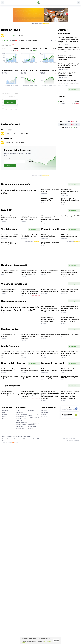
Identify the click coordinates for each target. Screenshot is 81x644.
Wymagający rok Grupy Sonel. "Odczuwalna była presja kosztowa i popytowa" (30, 278)
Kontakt (29, 582)
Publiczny (30, 161)
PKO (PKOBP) (44, 48)
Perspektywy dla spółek (22, 560)
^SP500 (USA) (44, 71)
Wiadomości (5, 556)
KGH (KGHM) (25, 48)
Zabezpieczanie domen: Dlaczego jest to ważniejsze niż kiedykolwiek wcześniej (30, 364)
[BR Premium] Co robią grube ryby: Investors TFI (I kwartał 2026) (70, 221)
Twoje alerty (44, 556)
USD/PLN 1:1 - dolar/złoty (29, 71)
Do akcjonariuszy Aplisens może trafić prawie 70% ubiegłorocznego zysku (29, 335)
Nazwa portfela (14, 160)
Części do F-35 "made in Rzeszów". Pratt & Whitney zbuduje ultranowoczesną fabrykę (67, 74)
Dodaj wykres (10, 102)
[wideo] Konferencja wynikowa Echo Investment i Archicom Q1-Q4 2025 (70, 413)
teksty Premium (20, 574)
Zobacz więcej (74, 89)
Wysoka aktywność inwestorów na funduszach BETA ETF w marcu (29, 249)
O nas (4, 582)
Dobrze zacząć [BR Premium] (70, 439)
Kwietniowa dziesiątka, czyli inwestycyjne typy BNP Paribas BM (30, 440)
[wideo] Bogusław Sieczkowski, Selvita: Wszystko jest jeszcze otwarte (10, 539)
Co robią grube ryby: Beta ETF (70, 247)
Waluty (4, 562)
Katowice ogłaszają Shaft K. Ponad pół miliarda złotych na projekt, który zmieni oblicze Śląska (69, 66)
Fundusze (5, 560)
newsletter (31, 574)
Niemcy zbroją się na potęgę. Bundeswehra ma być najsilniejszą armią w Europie (67, 57)
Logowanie (44, 560)
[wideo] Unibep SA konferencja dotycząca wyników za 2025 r (48, 413)
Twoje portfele (45, 558)
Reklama (24, 582)
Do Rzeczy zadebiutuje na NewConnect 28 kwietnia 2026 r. (49, 495)
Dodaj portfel (10, 166)
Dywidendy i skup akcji (21, 562)
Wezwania (31, 567)
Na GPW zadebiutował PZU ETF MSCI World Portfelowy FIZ (70, 513)
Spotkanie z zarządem (21, 570)
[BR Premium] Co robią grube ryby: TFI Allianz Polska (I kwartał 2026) (70, 468)
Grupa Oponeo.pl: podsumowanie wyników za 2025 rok (70, 202)
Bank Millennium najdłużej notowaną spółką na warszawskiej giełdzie (49, 513)
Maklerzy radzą (20, 572)
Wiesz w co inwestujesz (21, 568)
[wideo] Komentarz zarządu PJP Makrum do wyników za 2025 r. (70, 392)
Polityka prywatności (11, 582)
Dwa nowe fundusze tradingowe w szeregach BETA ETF (9, 249)
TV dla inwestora (32, 572)
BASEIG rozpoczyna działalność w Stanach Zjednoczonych (48, 278)
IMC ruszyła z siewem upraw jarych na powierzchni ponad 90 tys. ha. (70, 278)
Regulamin (19, 582)
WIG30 (4, 48)
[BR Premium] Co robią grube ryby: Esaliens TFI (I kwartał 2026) (50, 468)
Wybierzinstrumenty (8, 35)
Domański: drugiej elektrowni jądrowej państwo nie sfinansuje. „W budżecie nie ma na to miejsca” (69, 49)
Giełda (4, 558)
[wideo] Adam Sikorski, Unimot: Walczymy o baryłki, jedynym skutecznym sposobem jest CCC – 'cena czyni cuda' (50, 540)
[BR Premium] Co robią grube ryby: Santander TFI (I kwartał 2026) (30, 468)
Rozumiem (56, 641)
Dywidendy (5, 564)
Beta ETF (18, 556)
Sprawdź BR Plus (46, 23)
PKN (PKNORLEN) (8, 71)
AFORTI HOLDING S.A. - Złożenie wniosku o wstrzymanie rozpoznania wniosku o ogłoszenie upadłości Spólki (68, 82)
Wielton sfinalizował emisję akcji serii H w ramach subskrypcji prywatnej (30, 513)
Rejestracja (44, 562)
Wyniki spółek (19, 558)
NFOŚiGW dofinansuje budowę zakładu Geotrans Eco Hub (30, 495)
